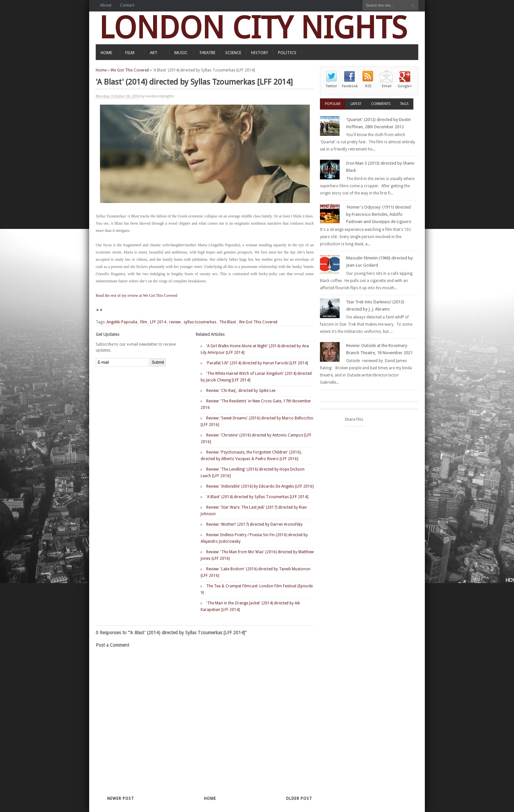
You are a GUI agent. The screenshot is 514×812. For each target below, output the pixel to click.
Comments (381, 104)
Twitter (331, 86)
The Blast (228, 322)
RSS (368, 86)
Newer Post (121, 799)
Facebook (350, 86)
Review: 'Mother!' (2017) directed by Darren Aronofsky (254, 524)
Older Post (299, 799)
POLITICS (287, 53)
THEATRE (207, 53)
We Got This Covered (130, 70)
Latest (356, 104)
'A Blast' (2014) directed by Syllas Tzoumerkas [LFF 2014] (257, 497)
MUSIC (181, 53)
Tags (404, 104)
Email (387, 86)
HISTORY (260, 53)
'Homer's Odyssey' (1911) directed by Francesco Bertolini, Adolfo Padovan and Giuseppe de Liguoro (379, 214)
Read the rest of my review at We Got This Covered (137, 295)
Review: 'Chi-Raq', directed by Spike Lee (241, 391)
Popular (333, 104)
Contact (127, 5)
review (175, 322)
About (106, 5)
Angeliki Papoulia (122, 322)
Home (101, 70)
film (144, 322)
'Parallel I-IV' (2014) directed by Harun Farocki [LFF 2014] (257, 363)
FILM (130, 53)
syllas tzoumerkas (200, 322)
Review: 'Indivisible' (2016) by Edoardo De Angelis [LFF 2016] (260, 486)
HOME (106, 53)
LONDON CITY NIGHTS (253, 28)
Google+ (405, 86)
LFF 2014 (158, 322)
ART (154, 53)
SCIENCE (233, 53)
